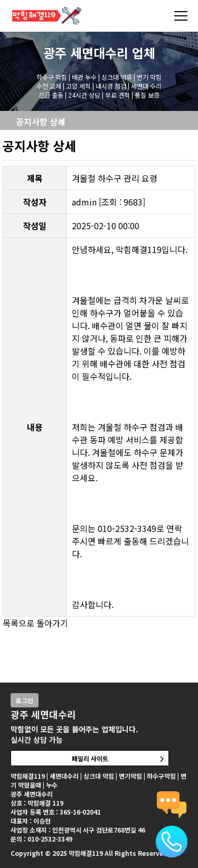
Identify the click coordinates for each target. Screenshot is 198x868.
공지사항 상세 (41, 122)
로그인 (25, 700)
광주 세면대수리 (86, 53)
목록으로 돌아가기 (35, 623)
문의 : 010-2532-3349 (41, 839)
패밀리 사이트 (90, 758)
